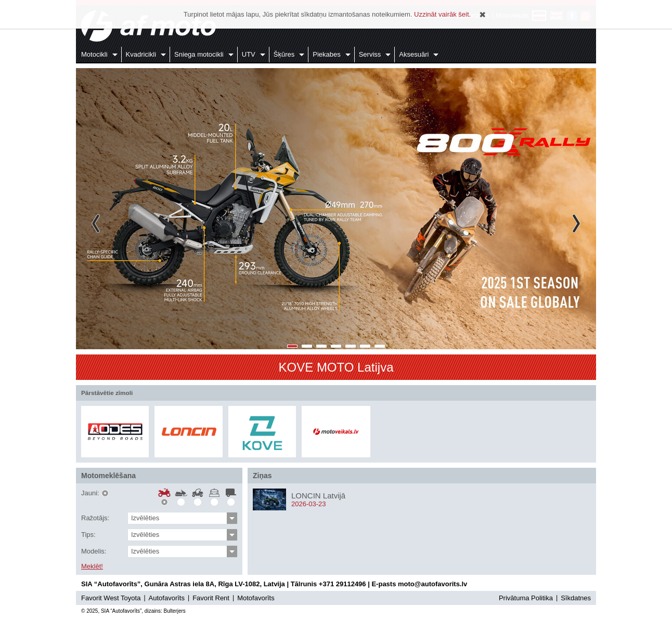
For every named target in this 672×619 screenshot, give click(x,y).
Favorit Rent (211, 598)
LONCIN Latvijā (318, 496)
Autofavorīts (167, 598)
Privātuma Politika (526, 598)
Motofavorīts (256, 598)
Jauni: (90, 493)
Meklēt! (92, 567)
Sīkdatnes (576, 598)
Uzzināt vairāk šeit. (442, 14)
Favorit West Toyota (111, 598)
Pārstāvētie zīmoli (107, 393)
